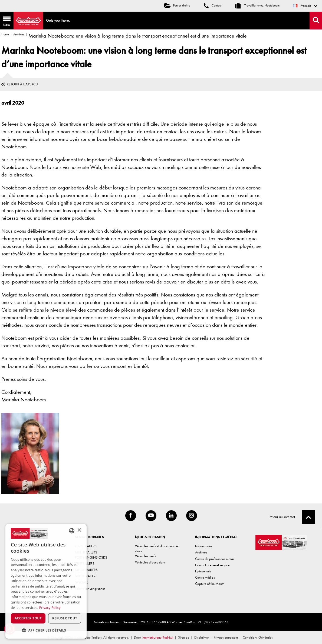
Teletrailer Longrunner (90, 588)
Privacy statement (226, 637)
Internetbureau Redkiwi (157, 637)
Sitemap (184, 637)
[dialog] (46, 581)
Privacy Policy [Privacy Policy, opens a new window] (50, 608)
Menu (5, 22)
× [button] (79, 530)
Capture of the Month (210, 584)
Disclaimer (202, 637)
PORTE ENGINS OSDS (91, 557)
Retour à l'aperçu (22, 84)
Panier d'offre (177, 5)
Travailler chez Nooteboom (257, 5)
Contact (213, 5)
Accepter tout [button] (28, 618)
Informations (204, 546)
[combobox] (72, 531)
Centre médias (205, 577)
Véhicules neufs (145, 556)
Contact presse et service (212, 565)
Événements (203, 571)
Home (5, 34)
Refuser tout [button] (65, 618)
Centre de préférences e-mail (215, 559)
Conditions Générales (258, 637)
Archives (19, 34)
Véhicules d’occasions (150, 562)
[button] (46, 630)
